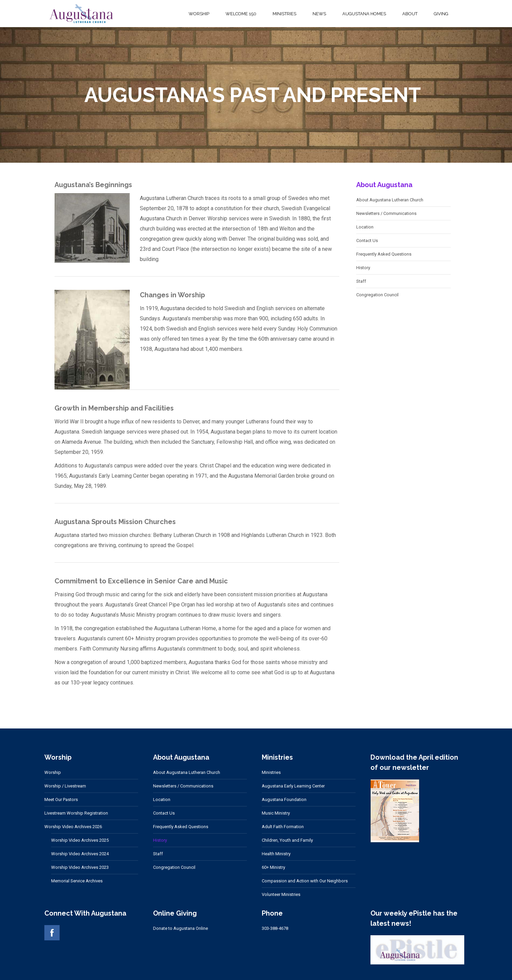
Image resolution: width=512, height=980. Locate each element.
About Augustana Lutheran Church (390, 200)
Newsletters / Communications (386, 213)
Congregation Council (377, 295)
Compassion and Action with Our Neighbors (305, 881)
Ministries (271, 772)
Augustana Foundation (284, 799)
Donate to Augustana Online (180, 928)
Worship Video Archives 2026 (73, 827)
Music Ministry (276, 813)
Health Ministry (276, 854)
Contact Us (367, 241)
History (363, 268)
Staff (361, 281)
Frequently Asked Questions (384, 254)
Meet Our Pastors (61, 799)
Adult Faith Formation (283, 827)
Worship (53, 772)
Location (365, 227)
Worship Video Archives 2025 (80, 840)
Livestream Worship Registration (76, 813)
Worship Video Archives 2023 (80, 867)
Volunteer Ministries (281, 894)
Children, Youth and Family (287, 840)
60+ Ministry (273, 867)
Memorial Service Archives (77, 881)
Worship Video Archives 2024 (80, 854)
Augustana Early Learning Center (293, 786)
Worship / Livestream (65, 786)
